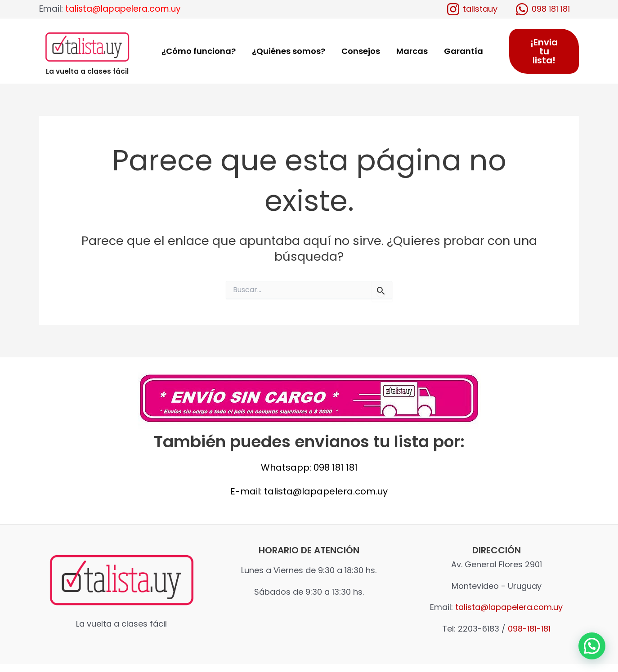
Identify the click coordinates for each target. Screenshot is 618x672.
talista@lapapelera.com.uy (123, 9)
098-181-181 (529, 629)
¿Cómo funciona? (199, 51)
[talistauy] (472, 9)
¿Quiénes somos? (289, 51)
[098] (542, 9)
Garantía (463, 51)
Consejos (361, 51)
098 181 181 (336, 467)
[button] (592, 646)
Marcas (412, 51)
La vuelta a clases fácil (87, 71)
